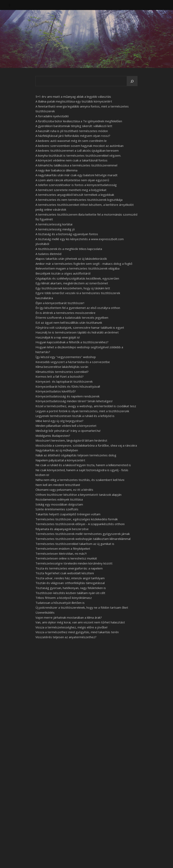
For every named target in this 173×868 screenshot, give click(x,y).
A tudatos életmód (48, 254)
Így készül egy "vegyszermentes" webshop (66, 357)
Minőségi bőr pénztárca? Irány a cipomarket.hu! (68, 431)
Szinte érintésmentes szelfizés (57, 509)
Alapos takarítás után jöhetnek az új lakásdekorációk (71, 259)
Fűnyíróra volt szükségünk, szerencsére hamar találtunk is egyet (80, 327)
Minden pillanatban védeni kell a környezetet (66, 426)
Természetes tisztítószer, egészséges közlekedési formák (77, 519)
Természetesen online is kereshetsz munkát (66, 558)
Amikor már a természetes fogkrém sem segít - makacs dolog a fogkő (84, 264)
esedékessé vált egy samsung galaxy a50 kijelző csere (62, 742)
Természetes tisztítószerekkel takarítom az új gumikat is (75, 544)
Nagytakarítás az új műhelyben (57, 450)
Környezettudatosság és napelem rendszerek (67, 396)
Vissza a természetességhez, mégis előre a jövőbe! (71, 627)
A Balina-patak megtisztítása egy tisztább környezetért (74, 101)
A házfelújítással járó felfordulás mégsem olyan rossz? (73, 136)
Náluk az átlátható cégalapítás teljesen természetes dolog (76, 455)
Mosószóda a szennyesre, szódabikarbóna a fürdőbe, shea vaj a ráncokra (86, 445)
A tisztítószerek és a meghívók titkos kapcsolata (69, 249)
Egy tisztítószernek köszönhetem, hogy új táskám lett (73, 288)
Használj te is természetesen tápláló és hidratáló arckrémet (77, 332)
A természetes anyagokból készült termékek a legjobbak (75, 195)
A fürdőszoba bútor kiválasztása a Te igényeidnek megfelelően (79, 121)
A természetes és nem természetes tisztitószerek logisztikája (79, 200)
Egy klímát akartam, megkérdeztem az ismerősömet (72, 283)
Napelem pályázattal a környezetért (60, 460)
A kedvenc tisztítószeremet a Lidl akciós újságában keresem (77, 150)
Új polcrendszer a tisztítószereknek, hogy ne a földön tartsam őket (82, 607)
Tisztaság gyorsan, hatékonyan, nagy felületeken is (71, 588)
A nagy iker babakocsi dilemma (56, 170)
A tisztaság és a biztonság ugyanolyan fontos (67, 234)
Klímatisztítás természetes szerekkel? (62, 372)
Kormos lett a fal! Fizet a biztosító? (60, 376)
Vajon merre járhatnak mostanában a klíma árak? (69, 617)
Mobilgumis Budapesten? (53, 436)
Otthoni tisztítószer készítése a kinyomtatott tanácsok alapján (78, 495)
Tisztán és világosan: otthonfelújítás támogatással (70, 583)
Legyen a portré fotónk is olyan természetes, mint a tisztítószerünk (82, 411)
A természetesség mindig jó (55, 229)
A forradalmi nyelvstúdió (52, 116)
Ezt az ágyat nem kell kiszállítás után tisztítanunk (69, 323)
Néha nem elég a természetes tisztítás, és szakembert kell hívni (80, 480)
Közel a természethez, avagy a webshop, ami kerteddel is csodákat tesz (86, 406)
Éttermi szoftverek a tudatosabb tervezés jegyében (72, 318)
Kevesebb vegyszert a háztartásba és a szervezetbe (73, 362)
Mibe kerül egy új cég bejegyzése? (59, 421)
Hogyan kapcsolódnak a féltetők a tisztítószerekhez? (72, 342)
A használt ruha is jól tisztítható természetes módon (72, 131)
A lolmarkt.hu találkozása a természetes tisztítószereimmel (76, 165)
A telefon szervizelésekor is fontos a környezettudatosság (76, 185)
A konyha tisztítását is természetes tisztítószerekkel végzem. (78, 155)
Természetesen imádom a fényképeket (63, 548)
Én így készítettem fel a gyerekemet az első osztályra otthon (78, 308)
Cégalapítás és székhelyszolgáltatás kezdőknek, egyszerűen (77, 278)
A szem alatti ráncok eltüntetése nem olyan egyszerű (72, 180)
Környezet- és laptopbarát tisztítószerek (64, 381)
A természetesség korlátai (54, 224)
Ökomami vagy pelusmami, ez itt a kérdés (64, 490)
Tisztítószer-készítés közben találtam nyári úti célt (70, 593)
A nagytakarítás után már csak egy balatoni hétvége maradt (76, 175)
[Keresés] (132, 81)
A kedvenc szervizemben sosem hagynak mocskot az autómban (79, 146)
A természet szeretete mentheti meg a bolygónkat (71, 190)
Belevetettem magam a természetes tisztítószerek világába (77, 268)
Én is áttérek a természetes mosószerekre (65, 313)
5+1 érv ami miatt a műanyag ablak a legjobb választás (73, 97)
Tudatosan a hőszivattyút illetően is (60, 603)
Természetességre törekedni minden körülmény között (74, 563)
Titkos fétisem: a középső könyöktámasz (64, 598)
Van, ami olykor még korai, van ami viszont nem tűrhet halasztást (80, 622)
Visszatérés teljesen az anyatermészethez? (66, 637)
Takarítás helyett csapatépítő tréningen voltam (68, 514)
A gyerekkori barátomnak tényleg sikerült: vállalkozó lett (74, 126)
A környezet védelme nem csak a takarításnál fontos (71, 160)
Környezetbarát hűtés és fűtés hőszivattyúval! (68, 386)
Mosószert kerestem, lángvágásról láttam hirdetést (71, 440)
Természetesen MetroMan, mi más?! (61, 553)
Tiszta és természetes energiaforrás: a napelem (69, 568)
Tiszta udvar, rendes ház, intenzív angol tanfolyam (70, 578)
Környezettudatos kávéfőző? (56, 391)
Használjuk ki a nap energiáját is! (58, 337)
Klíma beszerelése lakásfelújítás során (62, 367)
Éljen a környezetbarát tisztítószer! (60, 303)
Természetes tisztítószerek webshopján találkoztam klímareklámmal (83, 539)
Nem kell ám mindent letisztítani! (58, 485)
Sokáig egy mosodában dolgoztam (59, 504)
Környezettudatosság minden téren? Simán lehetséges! (74, 401)
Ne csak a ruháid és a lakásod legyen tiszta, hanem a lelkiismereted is (83, 465)
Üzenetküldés (45, 612)
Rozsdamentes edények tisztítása (59, 499)
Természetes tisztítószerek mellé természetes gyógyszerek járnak (83, 534)
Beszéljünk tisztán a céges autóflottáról (63, 273)
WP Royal (46, 861)
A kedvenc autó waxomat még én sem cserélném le (71, 141)
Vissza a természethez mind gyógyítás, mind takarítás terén (77, 632)
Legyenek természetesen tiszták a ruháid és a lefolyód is (75, 416)
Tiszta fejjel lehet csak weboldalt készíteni (65, 573)
